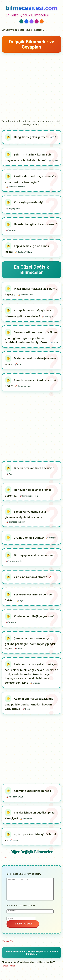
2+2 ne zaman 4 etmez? (29, 538)
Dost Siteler (9, 966)
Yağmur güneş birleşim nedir (33, 791)
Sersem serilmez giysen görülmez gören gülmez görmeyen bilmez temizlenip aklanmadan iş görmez (31, 337)
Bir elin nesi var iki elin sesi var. (34, 468)
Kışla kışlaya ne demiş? (29, 202)
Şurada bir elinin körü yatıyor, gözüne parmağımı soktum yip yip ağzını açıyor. (31, 643)
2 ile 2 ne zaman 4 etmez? (31, 577)
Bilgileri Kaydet (23, 924)
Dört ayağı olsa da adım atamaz (34, 555)
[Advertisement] (31, 86)
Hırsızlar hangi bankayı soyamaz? (35, 224)
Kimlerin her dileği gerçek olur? (34, 616)
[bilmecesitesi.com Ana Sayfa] (31, 11)
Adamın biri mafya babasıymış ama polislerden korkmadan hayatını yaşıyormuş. (29, 704)
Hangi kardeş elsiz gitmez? (31, 137)
